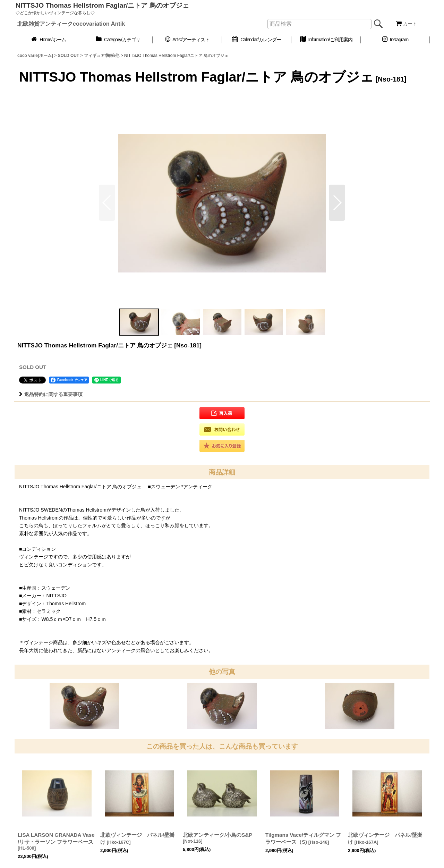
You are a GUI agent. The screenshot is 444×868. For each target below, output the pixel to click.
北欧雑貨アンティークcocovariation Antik (71, 24)
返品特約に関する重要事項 (51, 394)
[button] (337, 203)
